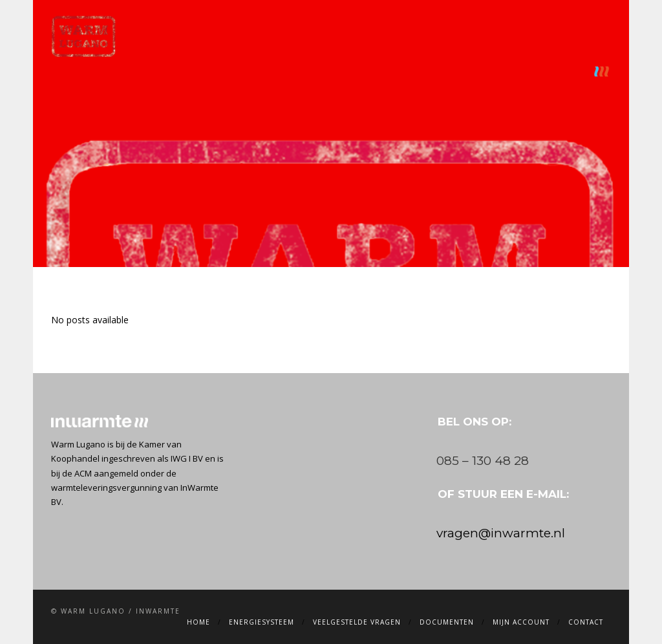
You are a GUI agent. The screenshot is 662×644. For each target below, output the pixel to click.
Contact (561, 71)
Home (147, 71)
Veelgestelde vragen (314, 71)
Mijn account (490, 71)
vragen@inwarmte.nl (501, 533)
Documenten (410, 71)
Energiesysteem (213, 71)
